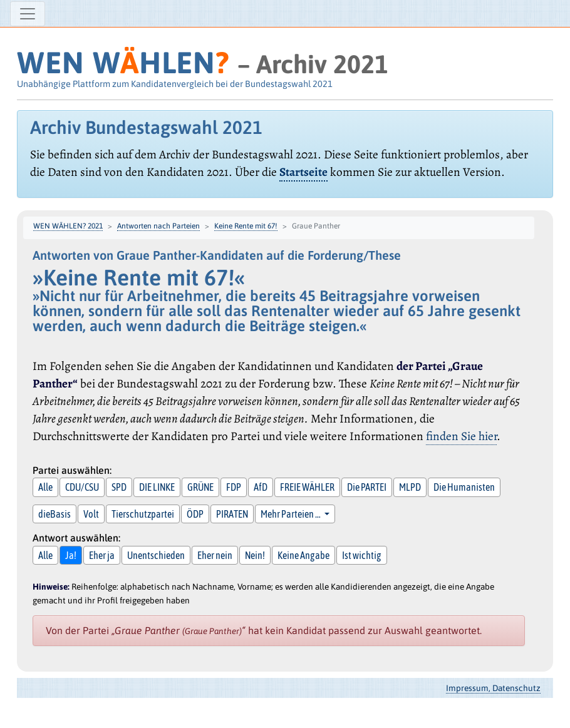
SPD (119, 487)
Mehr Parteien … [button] (291, 514)
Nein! (255, 555)
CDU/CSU (82, 487)
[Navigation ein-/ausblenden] (28, 14)
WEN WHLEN (123, 62)
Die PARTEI (367, 487)
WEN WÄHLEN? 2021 (68, 226)
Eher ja (102, 555)
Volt (91, 514)
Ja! (71, 555)
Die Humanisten (464, 487)
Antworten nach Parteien (158, 226)
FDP (234, 487)
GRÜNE (200, 487)
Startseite (303, 172)
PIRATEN (232, 514)
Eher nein (215, 555)
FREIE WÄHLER (307, 487)
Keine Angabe (303, 555)
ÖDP (195, 514)
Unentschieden (156, 555)
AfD (261, 487)
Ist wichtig (362, 555)
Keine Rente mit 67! (246, 226)
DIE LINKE (157, 487)
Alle (45, 487)
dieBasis (54, 514)
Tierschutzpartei (143, 514)
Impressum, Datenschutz (493, 688)
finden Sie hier (461, 436)
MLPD (410, 487)
